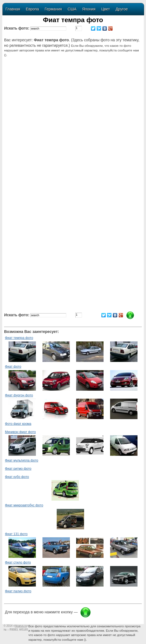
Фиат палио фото (18, 591)
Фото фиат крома (18, 424)
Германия (53, 9)
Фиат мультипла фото (22, 460)
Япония (89, 9)
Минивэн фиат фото (20, 432)
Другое (122, 9)
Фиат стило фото (18, 562)
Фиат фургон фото (19, 395)
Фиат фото (13, 367)
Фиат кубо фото (17, 477)
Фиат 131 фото (16, 534)
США (72, 9)
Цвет (106, 9)
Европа (32, 9)
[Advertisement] (74, 105)
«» (21, 626)
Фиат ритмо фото (18, 469)
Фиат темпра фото (19, 338)
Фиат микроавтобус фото (24, 505)
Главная (13, 9)
